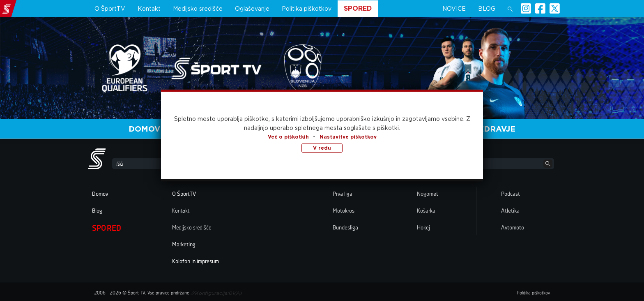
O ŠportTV (110, 9)
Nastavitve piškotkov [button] (348, 136)
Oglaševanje (252, 9)
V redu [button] (322, 147)
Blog (487, 9)
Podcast (511, 194)
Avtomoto (513, 228)
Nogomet (428, 194)
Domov (144, 129)
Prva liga (343, 194)
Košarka (426, 211)
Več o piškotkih (288, 136)
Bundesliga (345, 228)
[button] (510, 9)
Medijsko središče (198, 9)
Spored (358, 8)
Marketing (184, 245)
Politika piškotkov (307, 9)
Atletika (510, 211)
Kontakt (149, 9)
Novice (454, 9)
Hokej (423, 228)
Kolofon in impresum (195, 262)
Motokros (344, 211)
